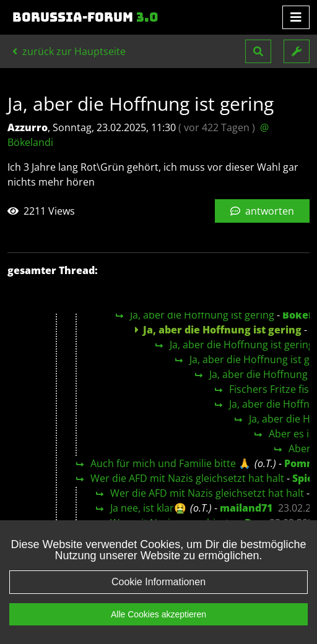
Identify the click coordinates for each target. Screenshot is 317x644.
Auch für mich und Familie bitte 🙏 (171, 463)
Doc (254, 523)
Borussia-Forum (85, 17)
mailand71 (246, 508)
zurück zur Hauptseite (69, 51)
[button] (258, 51)
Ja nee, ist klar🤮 (148, 508)
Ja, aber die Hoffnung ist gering (202, 315)
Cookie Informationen (158, 594)
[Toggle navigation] (296, 17)
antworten (262, 211)
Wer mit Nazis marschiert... (173, 523)
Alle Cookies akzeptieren (158, 627)
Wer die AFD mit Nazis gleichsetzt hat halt (187, 478)
